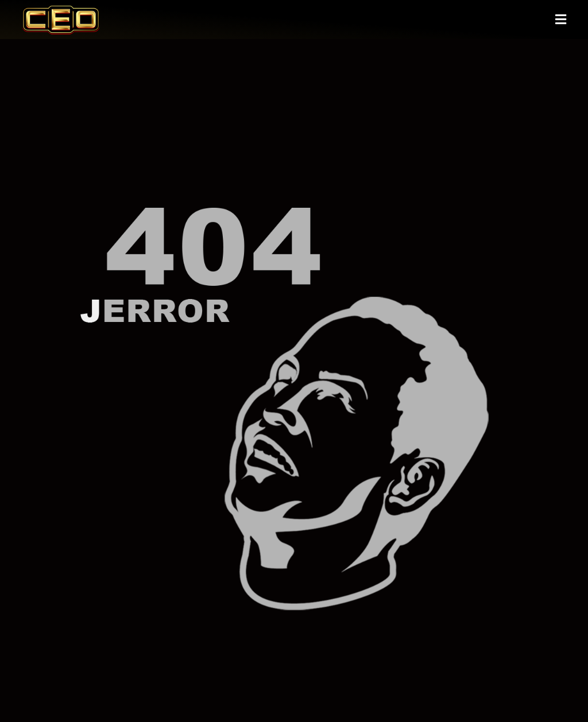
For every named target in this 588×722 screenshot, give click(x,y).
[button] (560, 20)
